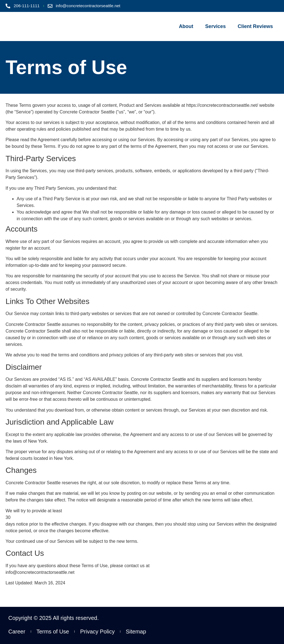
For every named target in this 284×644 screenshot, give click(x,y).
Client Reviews (255, 26)
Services (215, 26)
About (186, 26)
